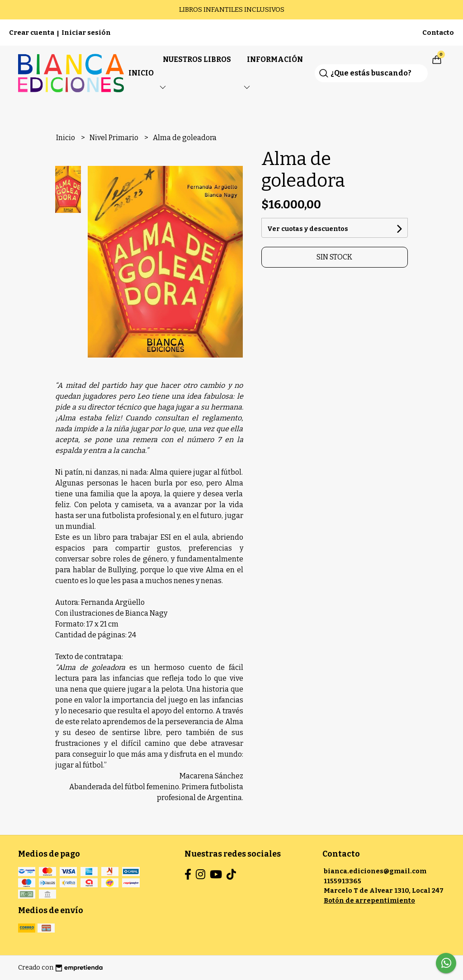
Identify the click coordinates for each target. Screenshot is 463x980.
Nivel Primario (115, 138)
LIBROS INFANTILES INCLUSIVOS (232, 9)
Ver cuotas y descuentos (308, 229)
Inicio (141, 73)
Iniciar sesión (86, 33)
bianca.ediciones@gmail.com (375, 871)
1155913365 (343, 881)
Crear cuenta (32, 33)
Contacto (438, 33)
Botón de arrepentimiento (369, 901)
